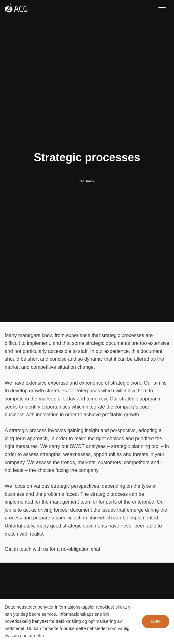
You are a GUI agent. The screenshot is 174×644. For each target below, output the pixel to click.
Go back (87, 181)
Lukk (156, 621)
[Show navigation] (163, 8)
